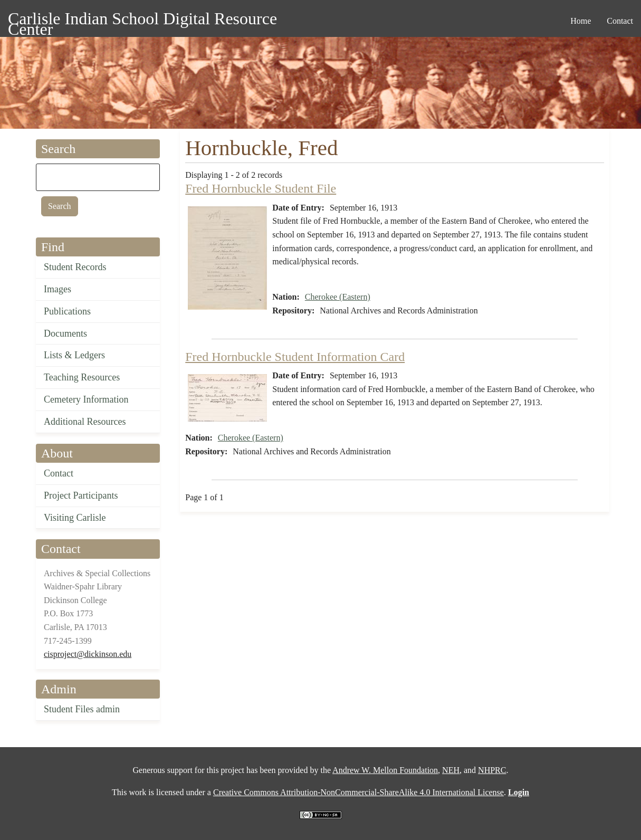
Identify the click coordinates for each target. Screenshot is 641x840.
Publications (67, 311)
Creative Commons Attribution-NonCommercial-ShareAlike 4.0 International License (358, 792)
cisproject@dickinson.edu (88, 654)
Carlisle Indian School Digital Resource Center (142, 20)
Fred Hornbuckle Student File (261, 188)
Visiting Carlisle (75, 518)
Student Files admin (82, 709)
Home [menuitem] (581, 21)
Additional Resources (85, 422)
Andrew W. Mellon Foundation (385, 770)
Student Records (75, 267)
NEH (451, 770)
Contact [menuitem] (620, 21)
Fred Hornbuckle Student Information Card (295, 357)
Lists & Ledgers (74, 355)
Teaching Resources (82, 377)
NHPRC (492, 770)
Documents (65, 333)
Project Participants (81, 495)
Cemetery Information (86, 399)
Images (58, 289)
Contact (59, 473)
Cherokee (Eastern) (338, 297)
